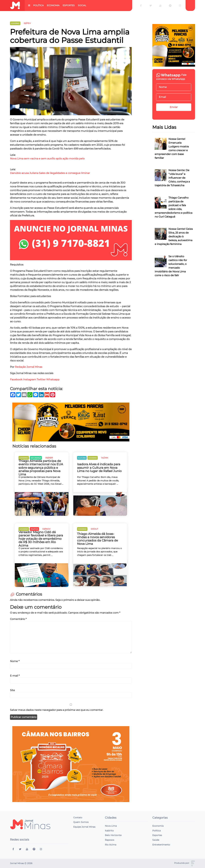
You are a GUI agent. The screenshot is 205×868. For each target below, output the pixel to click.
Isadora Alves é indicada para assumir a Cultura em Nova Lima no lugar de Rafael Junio (99, 468)
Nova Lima (111, 826)
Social (82, 5)
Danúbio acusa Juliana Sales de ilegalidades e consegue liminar (50, 173)
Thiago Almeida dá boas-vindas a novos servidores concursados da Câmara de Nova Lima (97, 539)
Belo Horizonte (113, 835)
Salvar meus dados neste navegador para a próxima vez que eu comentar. (57, 710)
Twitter (41, 379)
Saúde (156, 840)
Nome (15, 661)
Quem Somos (81, 822)
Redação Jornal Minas (29, 367)
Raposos (110, 840)
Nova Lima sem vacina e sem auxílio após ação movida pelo (47, 159)
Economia (53, 5)
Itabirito (109, 831)
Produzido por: (182, 863)
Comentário (18, 619)
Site (12, 690)
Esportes (69, 5)
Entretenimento (161, 845)
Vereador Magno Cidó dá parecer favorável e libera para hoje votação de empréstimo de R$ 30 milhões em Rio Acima (41, 539)
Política (38, 5)
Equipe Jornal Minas (84, 827)
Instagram (30, 379)
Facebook (16, 379)
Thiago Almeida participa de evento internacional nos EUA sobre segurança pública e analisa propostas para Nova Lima (41, 468)
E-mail (15, 676)
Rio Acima (111, 845)
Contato (78, 817)
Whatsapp (53, 379)
